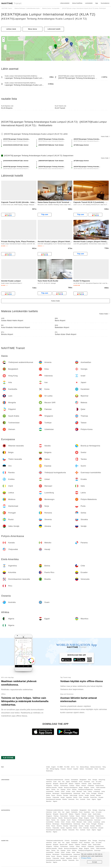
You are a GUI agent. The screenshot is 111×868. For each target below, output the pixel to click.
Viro (58, 790)
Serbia (48, 795)
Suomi (69, 790)
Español (76, 769)
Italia (85, 791)
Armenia (67, 780)
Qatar (90, 784)
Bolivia (75, 797)
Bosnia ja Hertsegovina (71, 788)
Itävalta (60, 788)
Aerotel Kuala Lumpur (11, 281)
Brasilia (65, 799)
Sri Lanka (99, 782)
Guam (89, 799)
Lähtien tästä (11, 29)
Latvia (103, 791)
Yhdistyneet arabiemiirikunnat (55, 780)
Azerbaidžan (75, 780)
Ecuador (101, 797)
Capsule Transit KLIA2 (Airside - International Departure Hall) (29, 202)
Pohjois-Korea (100, 786)
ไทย (77, 767)
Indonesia (49, 782)
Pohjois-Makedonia (66, 793)
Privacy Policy (86, 858)
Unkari (63, 791)
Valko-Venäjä (73, 795)
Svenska (102, 769)
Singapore (49, 786)
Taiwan (78, 786)
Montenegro (56, 793)
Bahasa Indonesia (96, 767)
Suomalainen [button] (105, 3)
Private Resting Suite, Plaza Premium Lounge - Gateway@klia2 (29, 242)
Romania (101, 793)
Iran (63, 782)
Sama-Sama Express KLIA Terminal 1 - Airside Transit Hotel (64, 202)
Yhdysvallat (56, 797)
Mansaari (79, 791)
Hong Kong (102, 780)
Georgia (95, 780)
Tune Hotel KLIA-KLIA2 (48, 281)
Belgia (81, 788)
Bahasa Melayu (85, 767)
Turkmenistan (64, 786)
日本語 (48, 767)
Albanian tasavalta (51, 788)
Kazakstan (87, 782)
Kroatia (68, 791)
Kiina (89, 780)
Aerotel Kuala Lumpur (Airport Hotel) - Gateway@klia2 (62, 242)
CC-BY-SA (107, 60)
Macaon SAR (64, 784)
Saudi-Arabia (97, 784)
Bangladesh (83, 780)
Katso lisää (105, 136)
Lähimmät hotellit (54, 29)
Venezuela (71, 799)
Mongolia (56, 784)
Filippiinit (78, 784)
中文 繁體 (60, 767)
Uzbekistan (91, 786)
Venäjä (87, 795)
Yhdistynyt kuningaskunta (85, 790)
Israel (55, 782)
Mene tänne (33, 29)
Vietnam (84, 786)
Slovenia (59, 795)
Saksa (48, 790)
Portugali (94, 793)
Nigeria (55, 801)
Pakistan (84, 784)
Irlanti (73, 791)
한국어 (73, 767)
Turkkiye (72, 786)
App (97, 3)
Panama (48, 797)
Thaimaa (56, 786)
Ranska (74, 790)
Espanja (63, 790)
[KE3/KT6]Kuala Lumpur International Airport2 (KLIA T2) (48, 14)
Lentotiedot (89, 3)
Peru (77, 799)
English (54, 767)
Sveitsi (92, 788)
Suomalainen (89, 769)
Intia (59, 782)
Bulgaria (87, 788)
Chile (80, 797)
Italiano (82, 769)
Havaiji (63, 797)
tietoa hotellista (77, 3)
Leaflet (84, 60)
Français (63, 769)
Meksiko (99, 795)
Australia (83, 799)
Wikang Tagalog (55, 769)
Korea (81, 782)
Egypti (99, 799)
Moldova (49, 793)
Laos (93, 782)
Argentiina (69, 797)
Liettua (90, 791)
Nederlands (49, 771)
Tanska (53, 790)
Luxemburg (97, 791)
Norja (83, 793)
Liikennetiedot (65, 3)
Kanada (92, 795)
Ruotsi (53, 795)
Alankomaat (77, 793)
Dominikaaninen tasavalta (53, 799)
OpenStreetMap (92, 60)
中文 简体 (67, 767)
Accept (95, 862)
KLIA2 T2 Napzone (82, 281)
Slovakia (66, 795)
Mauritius (49, 801)
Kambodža (74, 782)
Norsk (96, 769)
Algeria (94, 799)
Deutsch (70, 769)
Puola (88, 793)
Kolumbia (86, 797)
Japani (68, 782)
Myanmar (49, 784)
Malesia (71, 784)
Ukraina (81, 795)
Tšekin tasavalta (101, 788)
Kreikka (57, 791)
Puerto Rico (94, 797)
